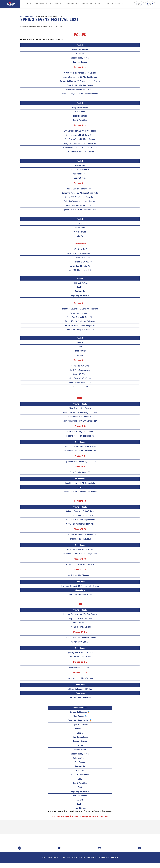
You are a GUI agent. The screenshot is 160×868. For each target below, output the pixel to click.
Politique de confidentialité (98, 858)
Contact (115, 858)
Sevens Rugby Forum (50, 858)
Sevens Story (65, 858)
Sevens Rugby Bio (79, 858)
